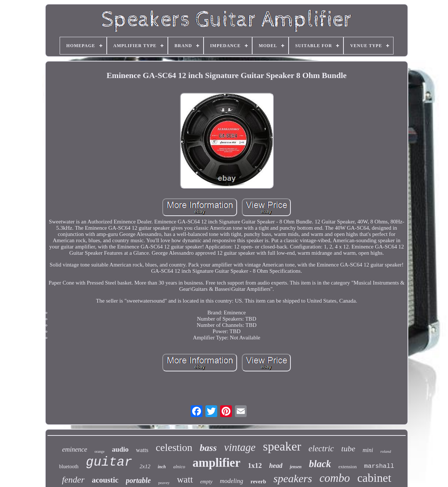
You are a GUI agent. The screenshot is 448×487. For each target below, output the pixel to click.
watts (142, 450)
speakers (293, 478)
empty (206, 482)
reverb (258, 481)
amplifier (216, 463)
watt (185, 479)
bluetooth (69, 467)
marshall (379, 466)
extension (348, 467)
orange (100, 451)
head (276, 466)
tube (348, 449)
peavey (164, 483)
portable (138, 480)
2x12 (145, 466)
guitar (109, 462)
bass (208, 448)
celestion (174, 447)
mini (368, 450)
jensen (296, 467)
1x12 (255, 465)
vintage (240, 447)
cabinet (374, 478)
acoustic (105, 480)
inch (162, 467)
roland (386, 451)
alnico (179, 467)
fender (73, 480)
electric (321, 449)
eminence (75, 449)
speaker (282, 446)
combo (335, 478)
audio (120, 449)
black (320, 464)
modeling (231, 481)
